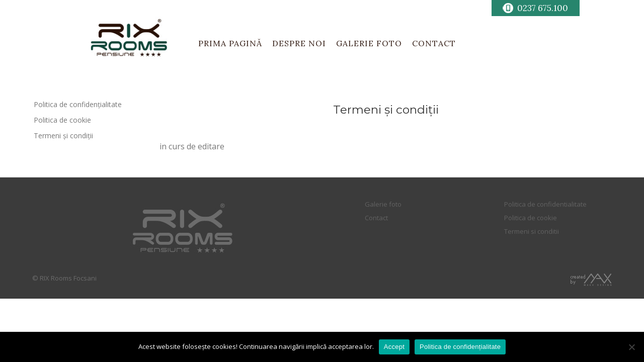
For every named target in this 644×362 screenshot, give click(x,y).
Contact (376, 218)
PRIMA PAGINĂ (230, 43)
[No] (631, 347)
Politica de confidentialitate (545, 204)
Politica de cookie (62, 120)
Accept (394, 347)
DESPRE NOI (299, 43)
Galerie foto (383, 204)
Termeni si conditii (532, 231)
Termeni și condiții (63, 135)
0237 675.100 (543, 8)
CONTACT (434, 43)
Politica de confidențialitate (78, 104)
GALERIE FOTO (369, 43)
